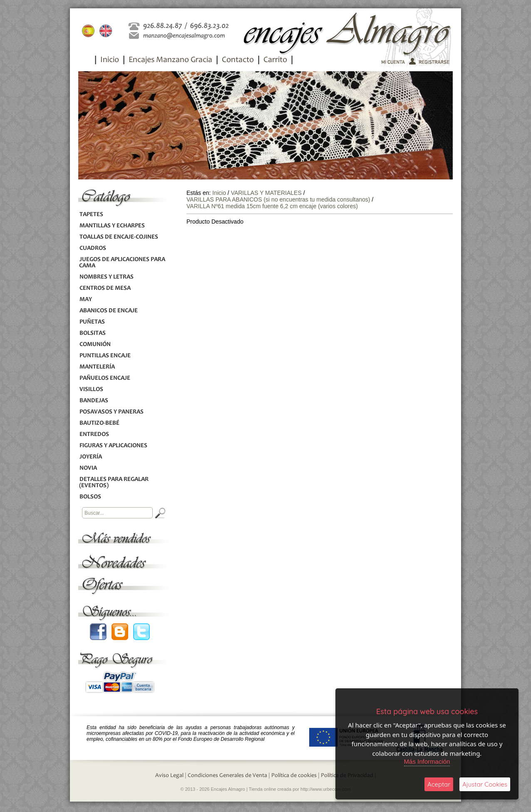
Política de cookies (294, 776)
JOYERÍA (91, 457)
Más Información (427, 761)
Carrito (275, 60)
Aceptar (439, 784)
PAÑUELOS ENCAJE (105, 378)
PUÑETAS (92, 322)
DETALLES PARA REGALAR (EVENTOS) (114, 483)
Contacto (238, 60)
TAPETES (91, 215)
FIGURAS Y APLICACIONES (113, 446)
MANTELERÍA (97, 367)
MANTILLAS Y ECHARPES (112, 226)
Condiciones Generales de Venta (227, 776)
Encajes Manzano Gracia (170, 60)
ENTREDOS (94, 435)
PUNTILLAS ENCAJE (105, 356)
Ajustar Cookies (485, 784)
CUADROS (93, 248)
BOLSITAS (92, 333)
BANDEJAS (94, 401)
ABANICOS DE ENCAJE (108, 311)
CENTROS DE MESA (105, 288)
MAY (86, 300)
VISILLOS (91, 390)
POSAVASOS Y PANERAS (111, 412)
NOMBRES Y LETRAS (106, 277)
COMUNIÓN (95, 345)
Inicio (110, 60)
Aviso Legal (169, 776)
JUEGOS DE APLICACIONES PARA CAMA (122, 263)
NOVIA (88, 468)
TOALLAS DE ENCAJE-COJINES (119, 237)
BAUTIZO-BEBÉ (99, 423)
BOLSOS (90, 497)
